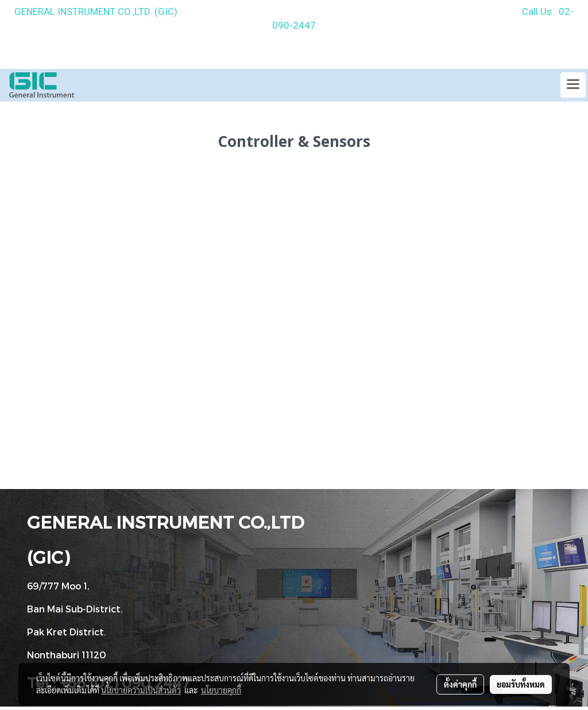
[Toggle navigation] (573, 85)
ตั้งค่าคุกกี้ (460, 684)
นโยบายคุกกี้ (221, 690)
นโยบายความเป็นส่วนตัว (141, 690)
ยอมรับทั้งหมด (521, 684)
